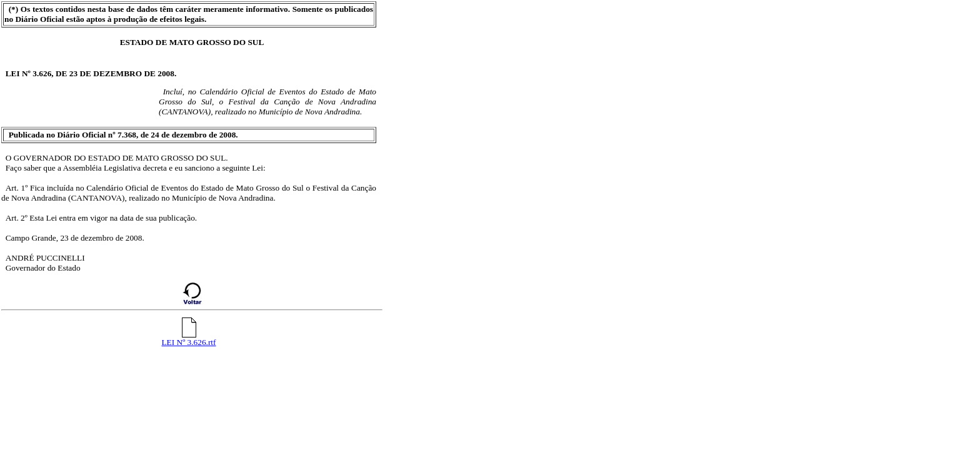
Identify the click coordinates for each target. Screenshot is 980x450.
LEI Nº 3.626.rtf (188, 338)
